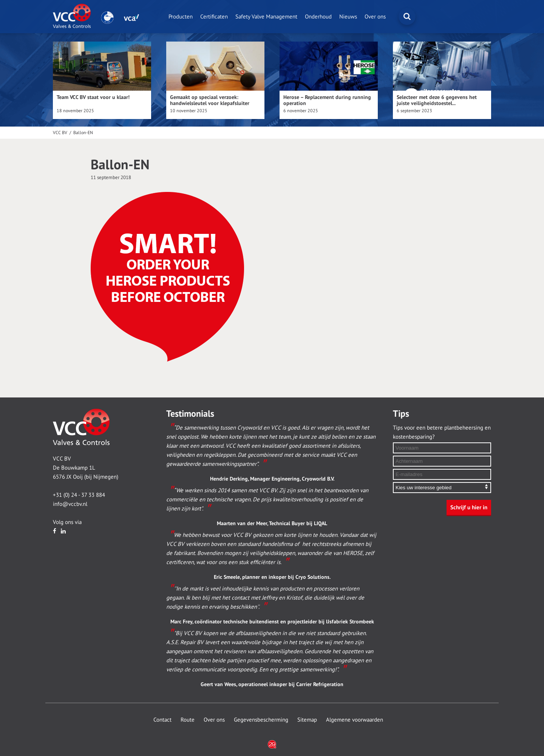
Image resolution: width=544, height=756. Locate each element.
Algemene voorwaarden (355, 720)
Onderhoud (318, 17)
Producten (181, 17)
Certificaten (214, 17)
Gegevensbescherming (261, 720)
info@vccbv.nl (70, 504)
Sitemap (307, 720)
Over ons (375, 17)
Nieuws (348, 17)
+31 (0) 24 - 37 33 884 (79, 495)
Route (188, 720)
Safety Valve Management (266, 17)
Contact (162, 720)
